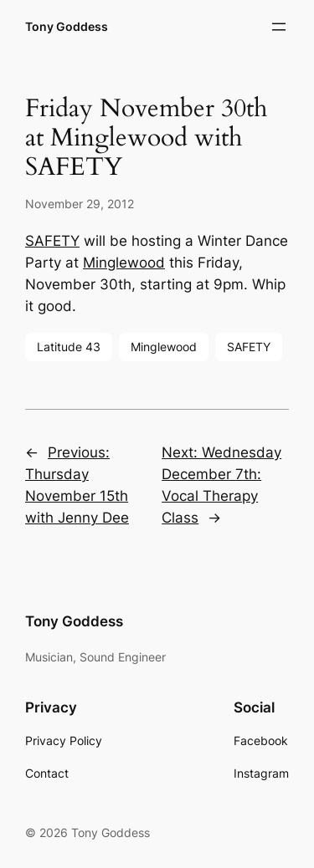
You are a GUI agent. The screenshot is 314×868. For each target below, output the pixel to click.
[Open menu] (279, 27)
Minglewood (124, 263)
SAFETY (52, 241)
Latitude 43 (69, 347)
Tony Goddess (67, 26)
